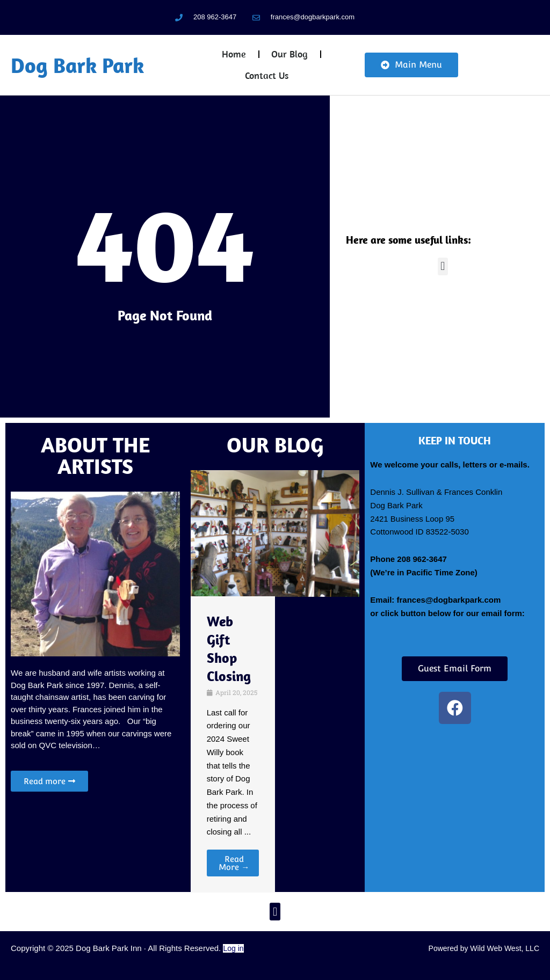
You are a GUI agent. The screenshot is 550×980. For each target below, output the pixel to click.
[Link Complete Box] (233, 744)
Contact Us (267, 75)
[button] (443, 266)
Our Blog (290, 54)
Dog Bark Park (77, 65)
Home (234, 54)
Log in (233, 948)
